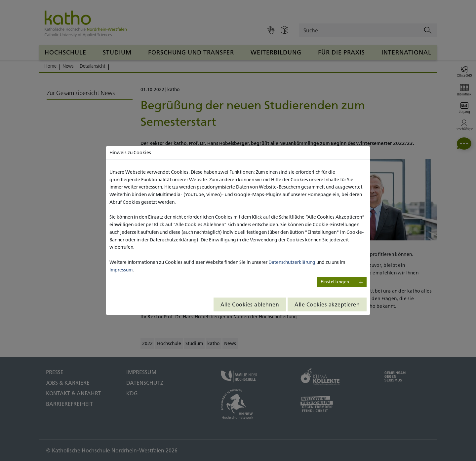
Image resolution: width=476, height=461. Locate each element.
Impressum (121, 270)
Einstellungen (335, 282)
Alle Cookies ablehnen (250, 304)
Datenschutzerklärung (292, 262)
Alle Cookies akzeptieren (327, 304)
